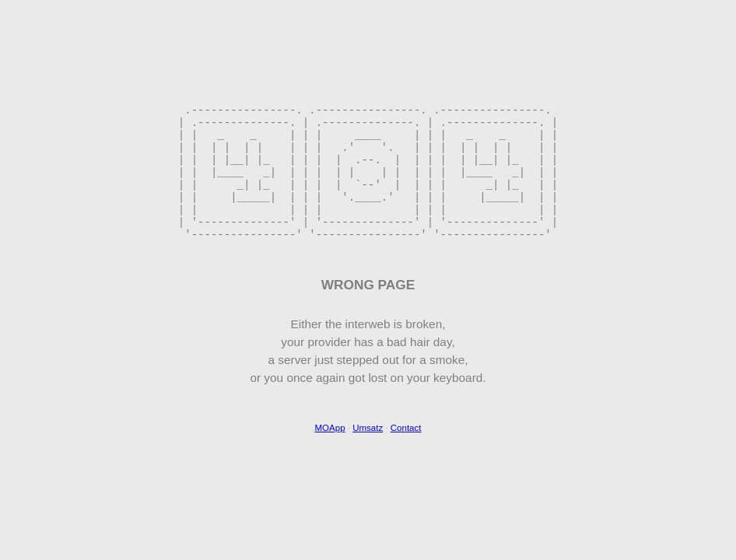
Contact (406, 458)
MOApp (330, 458)
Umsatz (368, 458)
